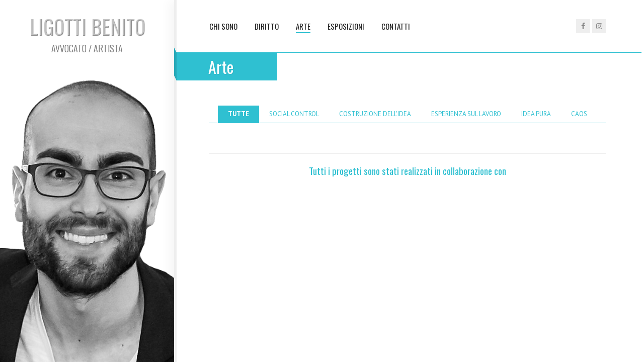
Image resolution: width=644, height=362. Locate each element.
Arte (303, 26)
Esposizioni (346, 26)
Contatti (396, 26)
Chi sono (223, 26)
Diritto (267, 26)
